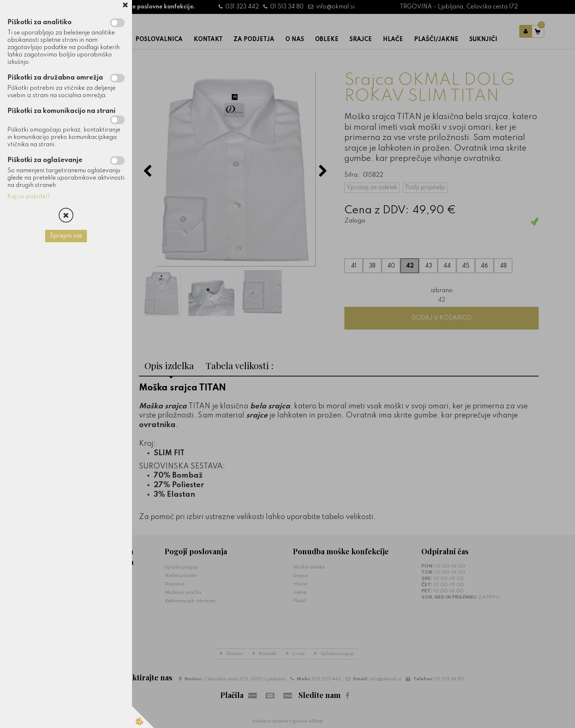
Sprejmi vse (66, 236)
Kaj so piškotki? (29, 197)
